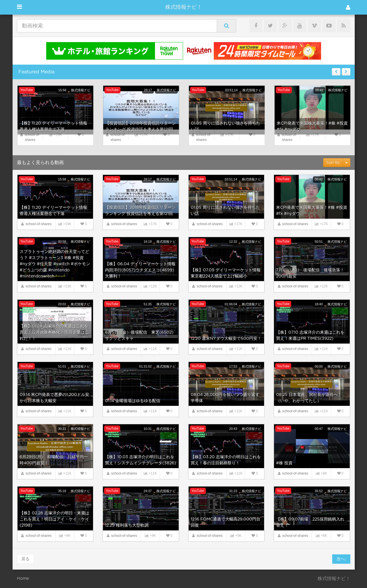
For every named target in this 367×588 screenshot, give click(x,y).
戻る (25, 559)
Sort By (333, 163)
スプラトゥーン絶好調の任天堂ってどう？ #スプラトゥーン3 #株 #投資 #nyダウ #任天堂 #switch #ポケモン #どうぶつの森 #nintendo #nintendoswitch (55, 264)
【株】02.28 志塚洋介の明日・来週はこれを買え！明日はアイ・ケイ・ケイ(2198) (54, 519)
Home (23, 579)
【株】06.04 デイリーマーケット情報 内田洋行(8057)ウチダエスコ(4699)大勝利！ (140, 270)
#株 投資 (284, 463)
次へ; (341, 559)
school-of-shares (38, 224)
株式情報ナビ (81, 90)
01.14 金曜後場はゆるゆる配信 (133, 401)
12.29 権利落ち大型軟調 (127, 525)
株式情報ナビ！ (184, 7)
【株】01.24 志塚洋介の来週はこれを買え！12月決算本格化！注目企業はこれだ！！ (54, 332)
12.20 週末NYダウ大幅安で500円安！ (226, 339)
